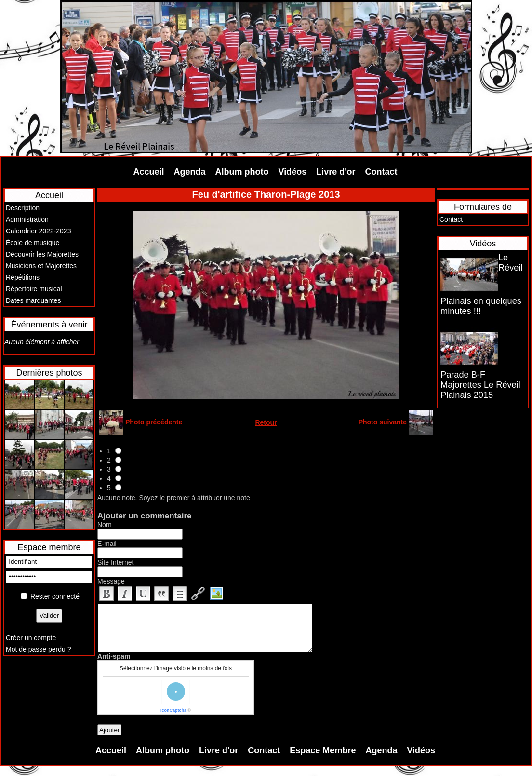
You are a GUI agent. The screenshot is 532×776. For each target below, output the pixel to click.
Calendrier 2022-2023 (38, 231)
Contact (381, 172)
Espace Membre (323, 750)
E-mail (107, 544)
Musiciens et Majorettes (41, 266)
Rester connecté (55, 596)
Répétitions (23, 277)
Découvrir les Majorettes (42, 254)
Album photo (242, 172)
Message (111, 581)
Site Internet (116, 562)
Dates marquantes (33, 300)
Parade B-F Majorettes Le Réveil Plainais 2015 (480, 385)
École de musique (33, 243)
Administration (27, 219)
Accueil (149, 172)
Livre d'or (336, 172)
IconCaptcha (173, 710)
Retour (266, 422)
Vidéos (293, 172)
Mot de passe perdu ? (38, 649)
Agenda (190, 172)
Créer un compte (31, 638)
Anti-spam (114, 656)
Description (23, 208)
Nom (105, 525)
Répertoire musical (34, 289)
